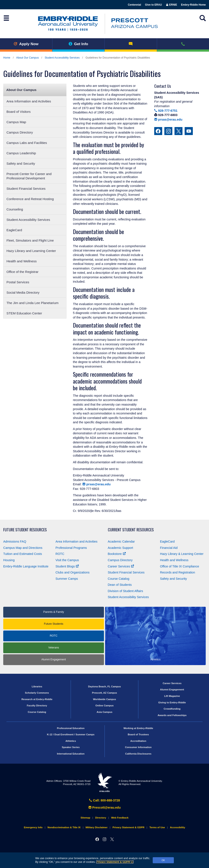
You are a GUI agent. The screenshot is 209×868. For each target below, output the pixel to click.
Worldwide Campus (104, 699)
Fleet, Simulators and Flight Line (30, 240)
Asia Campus (104, 712)
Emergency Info (33, 827)
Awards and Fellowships (172, 715)
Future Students (54, 624)
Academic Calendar (121, 542)
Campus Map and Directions (23, 548)
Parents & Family (54, 612)
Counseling (15, 209)
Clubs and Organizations (72, 572)
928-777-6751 (166, 111)
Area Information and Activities (29, 101)
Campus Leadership (21, 153)
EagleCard (14, 230)
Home (7, 58)
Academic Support (121, 548)
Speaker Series (71, 747)
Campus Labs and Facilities (27, 143)
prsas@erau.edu (97, 484)
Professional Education (71, 728)
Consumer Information (138, 747)
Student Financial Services (26, 189)
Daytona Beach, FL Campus (104, 686)
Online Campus (104, 706)
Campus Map (16, 122)
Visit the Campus (67, 560)
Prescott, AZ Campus (104, 693)
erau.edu (105, 782)
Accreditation (138, 741)
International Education (71, 754)
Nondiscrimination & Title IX (64, 827)
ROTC (60, 554)
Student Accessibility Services (62, 58)
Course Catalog (119, 579)
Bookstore (117, 554)
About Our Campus (27, 58)
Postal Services (18, 282)
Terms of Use (157, 827)
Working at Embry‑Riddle (138, 728)
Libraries (37, 686)
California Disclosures (138, 754)
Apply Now (26, 44)
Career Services (121, 566)
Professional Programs (71, 548)
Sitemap (85, 818)
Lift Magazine (172, 696)
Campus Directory (20, 132)
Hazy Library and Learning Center (31, 251)
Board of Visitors (19, 112)
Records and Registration (178, 572)
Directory (101, 818)
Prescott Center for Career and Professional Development (29, 176)
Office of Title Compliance (180, 566)
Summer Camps (67, 579)
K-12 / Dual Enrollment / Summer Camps (71, 734)
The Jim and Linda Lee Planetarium (32, 303)
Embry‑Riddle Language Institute (26, 566)
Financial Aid (169, 548)
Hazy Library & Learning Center (182, 554)
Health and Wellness (22, 261)
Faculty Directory (37, 706)
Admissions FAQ (15, 542)
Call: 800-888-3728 (104, 800)
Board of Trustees (138, 734)
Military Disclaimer (97, 827)
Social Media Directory (23, 292)
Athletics (71, 741)
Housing (9, 560)
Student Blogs (67, 566)
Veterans (54, 648)
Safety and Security (21, 163)
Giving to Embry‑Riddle (172, 702)
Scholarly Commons (37, 693)
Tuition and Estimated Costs (23, 554)
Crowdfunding (172, 709)
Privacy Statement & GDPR (115, 862)
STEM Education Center (24, 313)
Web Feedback (120, 818)
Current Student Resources (131, 530)
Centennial (134, 5)
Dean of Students (120, 585)
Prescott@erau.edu (105, 807)
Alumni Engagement (54, 659)
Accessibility (178, 827)
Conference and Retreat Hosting (30, 199)
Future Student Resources (25, 530)
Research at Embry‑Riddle (37, 699)
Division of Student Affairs (126, 591)
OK (163, 860)
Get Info (78, 44)
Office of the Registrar (22, 272)
